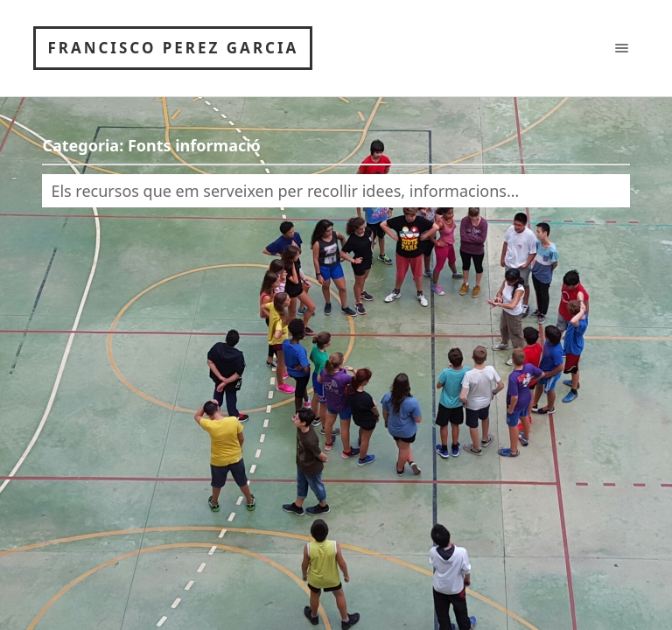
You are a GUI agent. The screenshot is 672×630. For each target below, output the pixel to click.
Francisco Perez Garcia (173, 48)
